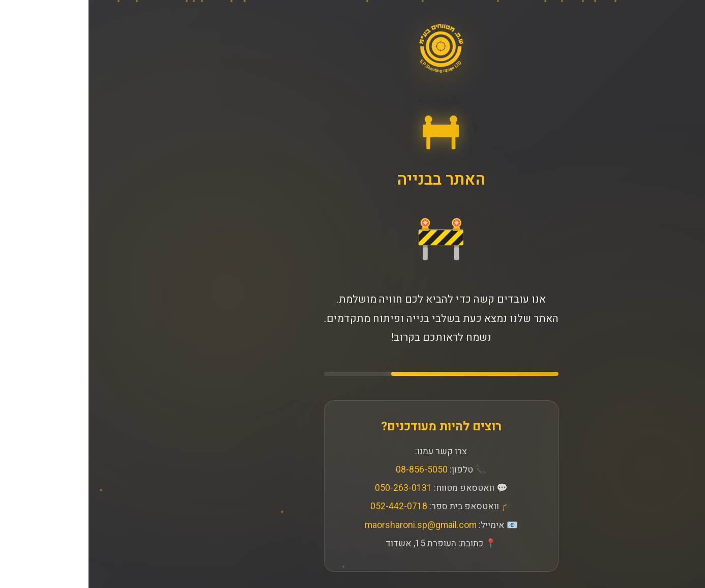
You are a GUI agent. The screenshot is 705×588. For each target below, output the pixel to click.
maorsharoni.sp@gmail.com (332, 525)
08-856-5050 (333, 470)
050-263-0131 (315, 489)
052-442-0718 (310, 507)
